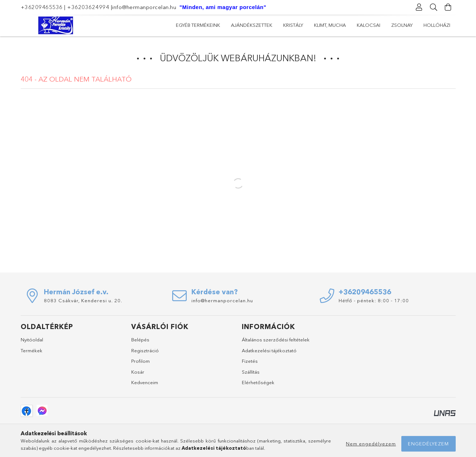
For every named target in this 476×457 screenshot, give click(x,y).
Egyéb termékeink (428, 25)
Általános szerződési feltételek (276, 340)
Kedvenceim (145, 382)
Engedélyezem (428, 444)
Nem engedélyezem (371, 444)
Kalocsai (258, 25)
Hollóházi (189, 25)
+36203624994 (88, 7)
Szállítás (251, 372)
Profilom (140, 361)
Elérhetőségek (258, 382)
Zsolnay (224, 25)
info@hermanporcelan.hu (144, 7)
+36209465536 (42, 7)
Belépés (140, 340)
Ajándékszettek (374, 25)
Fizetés (250, 361)
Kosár (138, 372)
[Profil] (419, 7)
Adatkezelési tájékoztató (269, 350)
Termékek (32, 350)
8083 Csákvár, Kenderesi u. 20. (83, 300)
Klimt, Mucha (296, 25)
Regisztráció (145, 350)
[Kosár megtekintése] (448, 7)
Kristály (333, 25)
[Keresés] (434, 7)
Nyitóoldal (32, 340)
